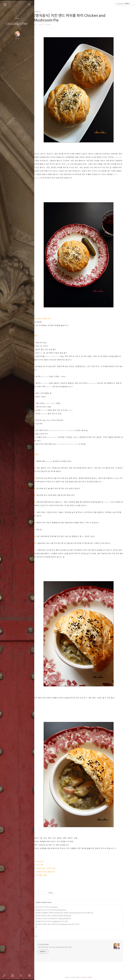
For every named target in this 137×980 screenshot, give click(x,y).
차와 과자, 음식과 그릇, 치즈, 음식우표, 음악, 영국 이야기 (61, 947)
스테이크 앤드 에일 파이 (51, 872)
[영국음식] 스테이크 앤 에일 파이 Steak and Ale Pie (59, 919)
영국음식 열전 (47, 875)
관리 (30, 976)
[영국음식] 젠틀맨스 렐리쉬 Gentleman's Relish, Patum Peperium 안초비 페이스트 (70, 913)
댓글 (41, 936)
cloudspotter (17, 24)
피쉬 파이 (46, 861)
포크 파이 (46, 865)
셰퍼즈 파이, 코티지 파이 (52, 868)
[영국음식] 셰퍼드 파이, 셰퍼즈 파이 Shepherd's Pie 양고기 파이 (63, 924)
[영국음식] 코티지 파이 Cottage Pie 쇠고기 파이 (57, 921)
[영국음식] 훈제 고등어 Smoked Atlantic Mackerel (59, 916)
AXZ (84, 977)
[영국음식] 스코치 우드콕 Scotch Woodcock (57, 910)
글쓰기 (4, 976)
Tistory (96, 977)
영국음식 (43, 11)
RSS (21, 976)
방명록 (13, 976)
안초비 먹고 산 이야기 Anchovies (52, 907)
